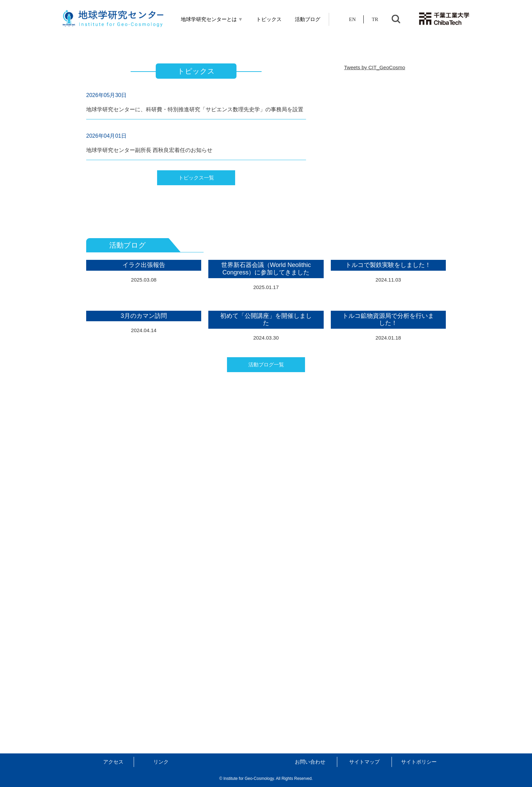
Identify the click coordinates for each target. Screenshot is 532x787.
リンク (161, 762)
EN (353, 19)
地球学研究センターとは (212, 19)
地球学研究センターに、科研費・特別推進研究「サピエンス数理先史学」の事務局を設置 (195, 252)
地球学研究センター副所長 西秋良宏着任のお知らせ (149, 293)
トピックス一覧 (196, 320)
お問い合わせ (310, 762)
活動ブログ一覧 (266, 700)
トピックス (269, 19)
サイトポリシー (419, 762)
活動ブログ (308, 19)
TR (375, 19)
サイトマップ (364, 762)
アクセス (113, 762)
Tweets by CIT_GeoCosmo (375, 210)
